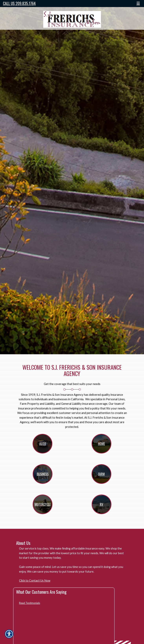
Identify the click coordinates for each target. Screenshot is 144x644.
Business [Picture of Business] (43, 474)
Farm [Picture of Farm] (101, 474)
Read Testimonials (30, 603)
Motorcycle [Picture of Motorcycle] (43, 504)
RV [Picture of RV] (101, 504)
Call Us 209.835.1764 (19, 3)
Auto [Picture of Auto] (43, 444)
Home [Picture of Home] (101, 444)
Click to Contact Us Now (35, 581)
